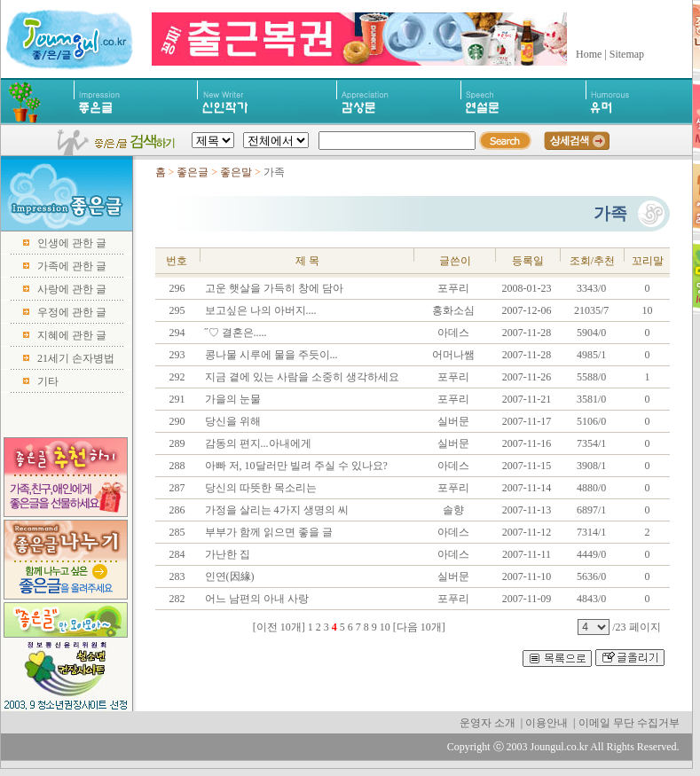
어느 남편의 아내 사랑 (256, 599)
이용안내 (547, 723)
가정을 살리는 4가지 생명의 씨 (275, 510)
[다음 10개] (419, 627)
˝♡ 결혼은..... (235, 333)
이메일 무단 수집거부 (629, 723)
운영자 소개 (488, 723)
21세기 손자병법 (76, 358)
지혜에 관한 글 (72, 335)
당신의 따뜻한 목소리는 (260, 488)
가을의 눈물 (232, 399)
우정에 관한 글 (72, 312)
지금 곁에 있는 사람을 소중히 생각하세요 (301, 377)
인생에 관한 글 (72, 243)
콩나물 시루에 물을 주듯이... (270, 355)
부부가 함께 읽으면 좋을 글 (267, 532)
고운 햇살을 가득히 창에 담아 (273, 288)
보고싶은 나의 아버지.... (260, 310)
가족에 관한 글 (72, 266)
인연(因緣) (228, 576)
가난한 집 (226, 554)
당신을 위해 (232, 421)
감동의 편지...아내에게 (257, 443)
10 (385, 627)
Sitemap (627, 54)
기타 (48, 381)
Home (589, 54)
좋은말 (237, 172)
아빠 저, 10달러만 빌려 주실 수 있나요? (295, 466)
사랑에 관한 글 (72, 289)
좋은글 (193, 172)
